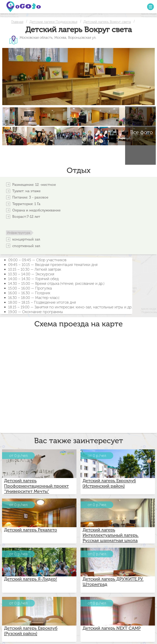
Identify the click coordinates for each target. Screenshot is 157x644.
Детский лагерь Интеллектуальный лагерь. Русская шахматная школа (111, 535)
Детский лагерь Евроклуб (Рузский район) (31, 631)
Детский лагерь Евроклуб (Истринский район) (109, 483)
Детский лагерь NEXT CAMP (112, 628)
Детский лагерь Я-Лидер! (31, 579)
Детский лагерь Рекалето (31, 530)
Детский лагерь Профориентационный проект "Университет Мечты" (36, 486)
